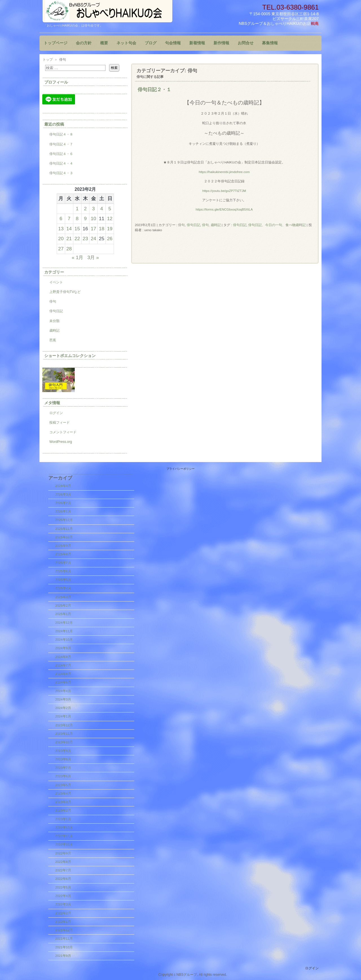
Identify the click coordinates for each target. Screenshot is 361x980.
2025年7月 (63, 563)
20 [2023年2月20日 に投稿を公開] (61, 239)
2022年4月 (63, 896)
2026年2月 (63, 503)
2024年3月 (63, 699)
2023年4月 (63, 793)
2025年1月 (63, 614)
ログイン (56, 413)
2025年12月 (64, 520)
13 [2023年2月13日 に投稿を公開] (61, 229)
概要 (104, 43)
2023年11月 (64, 734)
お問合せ (246, 43)
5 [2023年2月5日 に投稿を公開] (110, 209)
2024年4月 (63, 691)
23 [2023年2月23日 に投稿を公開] (85, 239)
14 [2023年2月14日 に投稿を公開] (69, 229)
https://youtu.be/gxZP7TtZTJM (224, 191)
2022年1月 (63, 922)
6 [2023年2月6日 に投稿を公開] (61, 218)
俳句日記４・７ (61, 144)
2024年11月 (64, 631)
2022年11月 (64, 836)
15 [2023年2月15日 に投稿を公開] (77, 229)
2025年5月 (63, 580)
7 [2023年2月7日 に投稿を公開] (69, 218)
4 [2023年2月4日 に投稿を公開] (102, 209)
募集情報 (270, 43)
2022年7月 (63, 870)
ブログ (151, 43)
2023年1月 (63, 819)
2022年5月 (63, 887)
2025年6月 (63, 571)
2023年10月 (64, 742)
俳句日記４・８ (61, 134)
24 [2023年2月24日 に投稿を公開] (93, 239)
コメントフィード (63, 432)
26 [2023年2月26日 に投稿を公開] (110, 239)
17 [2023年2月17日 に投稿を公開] (93, 229)
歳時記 (54, 331)
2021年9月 (63, 956)
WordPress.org (61, 442)
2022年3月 (63, 904)
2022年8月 (63, 862)
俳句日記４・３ (61, 173)
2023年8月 (63, 759)
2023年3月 (63, 802)
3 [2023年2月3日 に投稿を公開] (94, 209)
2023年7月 (63, 768)
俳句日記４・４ (61, 163)
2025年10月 (64, 537)
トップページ (56, 43)
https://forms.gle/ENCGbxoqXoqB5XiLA (224, 209)
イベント (56, 282)
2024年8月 (63, 657)
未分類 (54, 321)
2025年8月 (63, 554)
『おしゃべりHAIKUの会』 (107, 11)
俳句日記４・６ (61, 154)
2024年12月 (64, 623)
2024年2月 (63, 708)
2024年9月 (63, 648)
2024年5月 (63, 682)
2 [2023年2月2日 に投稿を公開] (85, 209)
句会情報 (173, 43)
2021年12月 (64, 930)
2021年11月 (64, 939)
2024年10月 (64, 640)
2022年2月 (63, 913)
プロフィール (56, 82)
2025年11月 (64, 529)
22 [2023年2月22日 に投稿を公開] (77, 239)
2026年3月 (63, 495)
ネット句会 (126, 43)
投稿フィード (60, 423)
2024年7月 (63, 665)
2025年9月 (63, 546)
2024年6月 (63, 674)
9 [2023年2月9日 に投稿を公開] (85, 218)
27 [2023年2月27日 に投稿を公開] (61, 249)
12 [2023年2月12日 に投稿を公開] (110, 218)
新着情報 (197, 43)
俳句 (181, 225)
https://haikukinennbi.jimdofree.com (224, 172)
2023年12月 (64, 725)
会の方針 (84, 43)
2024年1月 (63, 716)
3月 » (93, 257)
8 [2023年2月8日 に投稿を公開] (77, 218)
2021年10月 (64, 947)
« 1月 (77, 257)
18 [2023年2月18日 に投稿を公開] (102, 229)
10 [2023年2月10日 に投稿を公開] (93, 218)
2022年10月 (64, 845)
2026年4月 (63, 486)
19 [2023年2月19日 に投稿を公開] (110, 229)
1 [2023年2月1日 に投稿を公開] (77, 209)
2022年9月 (63, 853)
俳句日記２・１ (154, 89)
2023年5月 (63, 785)
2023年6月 (63, 776)
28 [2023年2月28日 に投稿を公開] (69, 249)
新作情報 (221, 43)
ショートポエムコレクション (70, 356)
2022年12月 (64, 828)
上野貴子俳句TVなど (65, 292)
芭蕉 (53, 340)
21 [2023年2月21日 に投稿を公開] (69, 239)
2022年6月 (63, 879)
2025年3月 (63, 597)
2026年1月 (63, 511)
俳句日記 (193, 225)
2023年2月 (63, 810)
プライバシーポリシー (180, 469)
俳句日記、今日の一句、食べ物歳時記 (277, 225)
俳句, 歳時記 (211, 225)
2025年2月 (63, 605)
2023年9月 (63, 751)
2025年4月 (63, 588)
